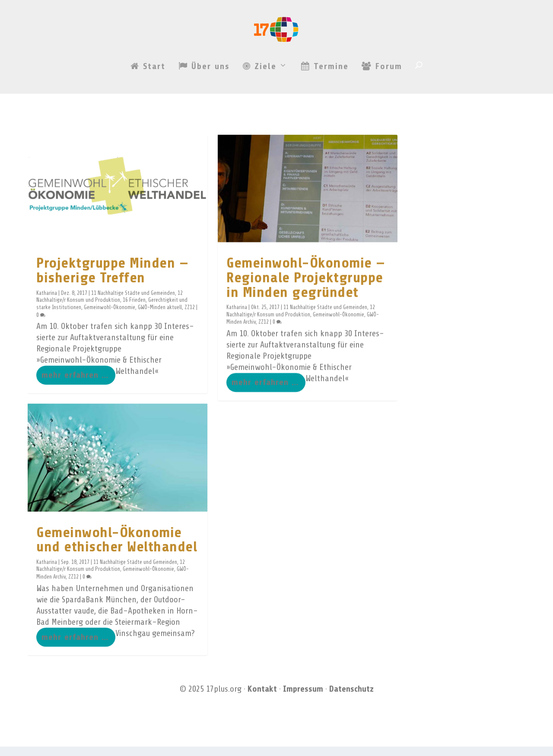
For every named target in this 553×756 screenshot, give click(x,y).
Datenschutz (351, 698)
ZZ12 (190, 316)
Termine (325, 99)
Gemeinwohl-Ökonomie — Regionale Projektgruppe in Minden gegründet (306, 286)
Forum (382, 99)
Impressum (303, 698)
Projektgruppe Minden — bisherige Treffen (112, 279)
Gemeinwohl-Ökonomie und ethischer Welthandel (117, 548)
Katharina (47, 302)
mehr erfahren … (75, 384)
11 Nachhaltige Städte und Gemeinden (133, 302)
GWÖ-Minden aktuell (160, 316)
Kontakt (262, 698)
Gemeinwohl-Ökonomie (110, 316)
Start (148, 99)
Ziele (260, 99)
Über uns (204, 99)
